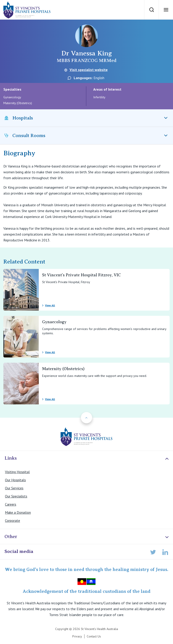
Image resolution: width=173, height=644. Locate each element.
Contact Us (94, 636)
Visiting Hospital (17, 472)
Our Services (14, 488)
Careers (11, 504)
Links (87, 458)
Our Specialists (16, 496)
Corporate (13, 520)
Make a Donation (18, 512)
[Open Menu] (166, 10)
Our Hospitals (15, 480)
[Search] (151, 10)
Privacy (77, 636)
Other (87, 537)
